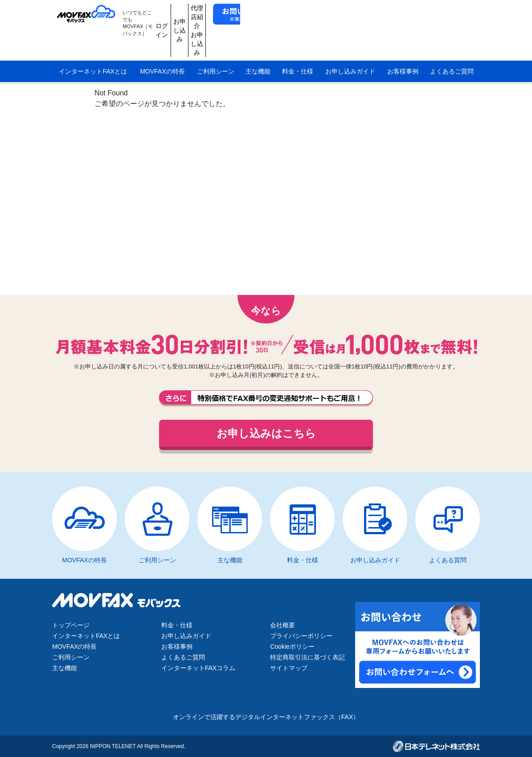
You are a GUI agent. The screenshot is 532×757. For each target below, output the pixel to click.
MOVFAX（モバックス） (91, 14)
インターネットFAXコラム (198, 668)
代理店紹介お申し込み (344, 14)
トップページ (71, 625)
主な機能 (258, 39)
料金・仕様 (298, 39)
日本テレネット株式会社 (436, 746)
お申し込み (302, 14)
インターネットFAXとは (93, 39)
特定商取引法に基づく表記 (307, 657)
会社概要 (282, 625)
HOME (60, 62)
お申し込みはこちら (266, 433)
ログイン (260, 14)
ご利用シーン (216, 39)
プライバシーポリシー (301, 636)
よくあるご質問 (452, 39)
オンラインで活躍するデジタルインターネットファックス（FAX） (266, 717)
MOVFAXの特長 (162, 39)
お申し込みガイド (350, 39)
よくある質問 (448, 560)
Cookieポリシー (292, 647)
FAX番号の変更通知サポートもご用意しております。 (266, 398)
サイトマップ (289, 668)
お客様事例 (403, 39)
